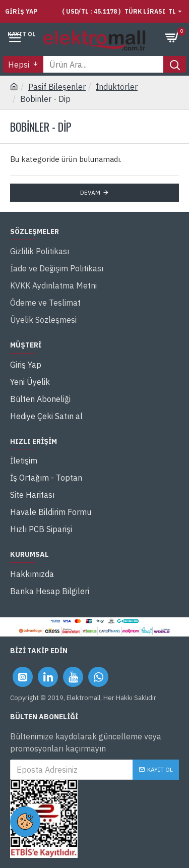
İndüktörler (117, 87)
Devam (90, 192)
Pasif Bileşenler (57, 87)
